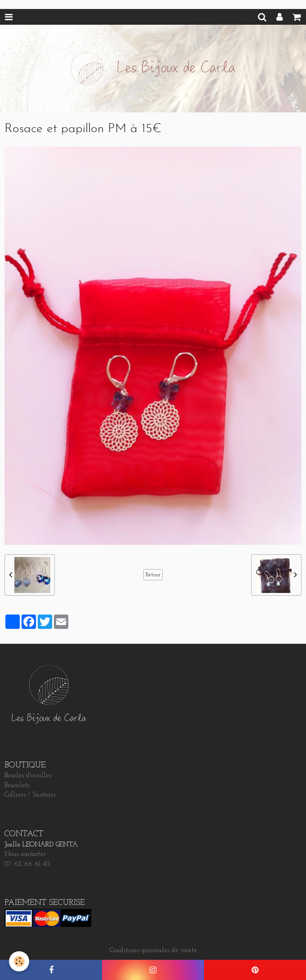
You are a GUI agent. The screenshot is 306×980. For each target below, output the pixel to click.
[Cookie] (19, 961)
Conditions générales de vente (153, 951)
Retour (153, 575)
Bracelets (17, 786)
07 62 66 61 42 (27, 864)
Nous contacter (25, 854)
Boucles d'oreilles (28, 776)
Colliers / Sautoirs (30, 795)
